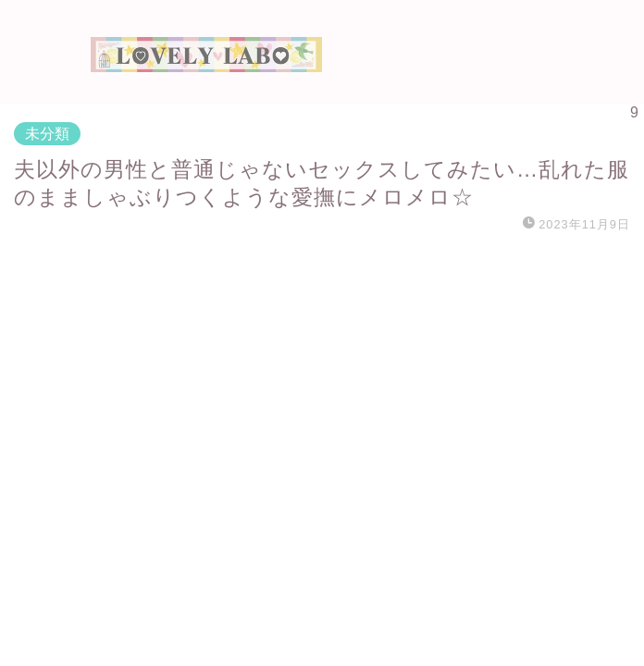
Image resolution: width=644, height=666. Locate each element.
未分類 (47, 134)
